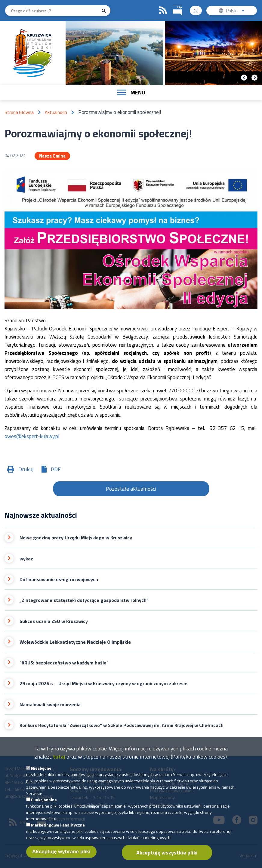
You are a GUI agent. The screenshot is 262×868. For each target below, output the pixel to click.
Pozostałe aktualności (131, 489)
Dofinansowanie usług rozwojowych (59, 580)
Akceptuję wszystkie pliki (167, 856)
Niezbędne (41, 772)
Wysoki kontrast (198, 9)
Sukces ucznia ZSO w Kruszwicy (54, 621)
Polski (237, 11)
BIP (173, 4)
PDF (56, 469)
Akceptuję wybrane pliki (61, 856)
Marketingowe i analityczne (58, 829)
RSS (163, 11)
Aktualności (56, 112)
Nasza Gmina (52, 156)
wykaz (26, 559)
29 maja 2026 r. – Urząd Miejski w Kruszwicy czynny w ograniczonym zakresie (103, 684)
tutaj (59, 761)
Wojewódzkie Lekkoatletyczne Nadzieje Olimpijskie (75, 642)
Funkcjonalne (44, 804)
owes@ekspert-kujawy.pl (32, 436)
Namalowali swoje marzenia (50, 705)
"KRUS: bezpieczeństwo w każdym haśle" (64, 663)
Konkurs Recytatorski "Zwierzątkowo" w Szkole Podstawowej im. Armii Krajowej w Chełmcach (122, 725)
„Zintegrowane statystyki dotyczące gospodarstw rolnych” (84, 600)
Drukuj (26, 469)
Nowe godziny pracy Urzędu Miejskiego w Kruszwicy (76, 538)
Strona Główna (19, 112)
